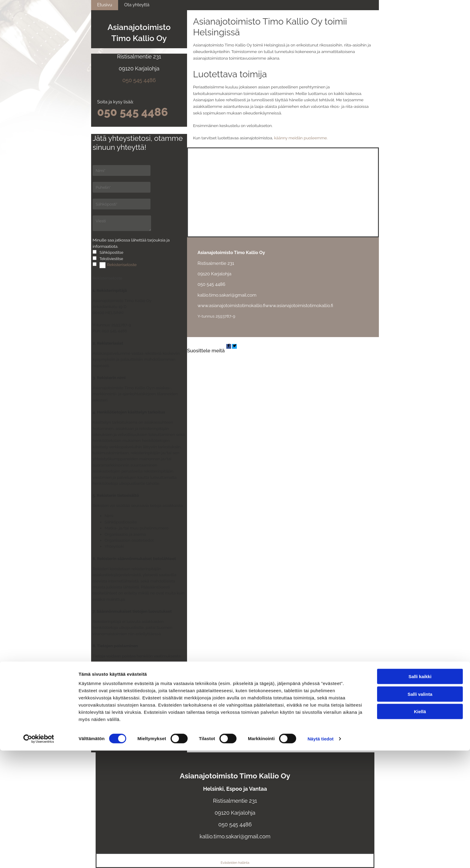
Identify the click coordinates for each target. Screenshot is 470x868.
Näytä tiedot (321, 856)
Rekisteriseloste (122, 265)
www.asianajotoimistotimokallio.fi (231, 306)
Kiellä (420, 829)
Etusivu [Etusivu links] (105, 5)
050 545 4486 (139, 80)
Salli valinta (420, 812)
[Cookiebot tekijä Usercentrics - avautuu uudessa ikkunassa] (39, 856)
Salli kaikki (420, 794)
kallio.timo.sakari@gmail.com (227, 295)
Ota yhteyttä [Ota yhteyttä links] (137, 5)
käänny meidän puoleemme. (301, 138)
